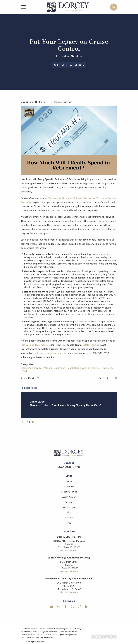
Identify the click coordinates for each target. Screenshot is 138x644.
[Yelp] (58, 606)
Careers (69, 502)
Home (69, 481)
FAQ (69, 523)
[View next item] (33, 422)
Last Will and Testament (52, 368)
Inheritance (108, 368)
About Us (69, 487)
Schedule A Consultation (69, 65)
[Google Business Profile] (51, 606)
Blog (69, 512)
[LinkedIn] (87, 606)
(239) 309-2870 (100, 353)
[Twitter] (73, 606)
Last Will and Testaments (34, 345)
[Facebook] (65, 606)
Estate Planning (91, 345)
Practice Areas (69, 492)
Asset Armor (69, 497)
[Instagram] (80, 606)
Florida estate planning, (49, 353)
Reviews (69, 518)
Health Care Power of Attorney (83, 368)
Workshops (69, 507)
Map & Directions (69, 551)
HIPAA (24, 371)
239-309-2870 (69, 467)
